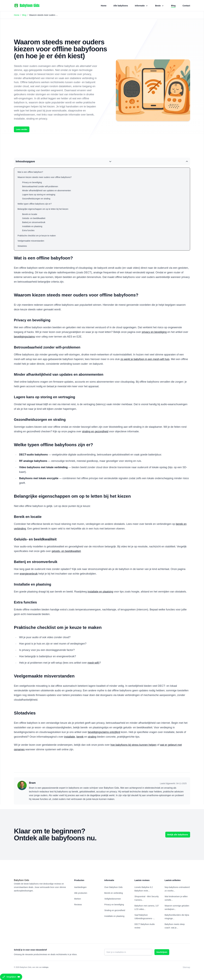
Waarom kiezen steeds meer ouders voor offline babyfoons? (45, 177)
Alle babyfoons (121, 6)
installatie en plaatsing (100, 592)
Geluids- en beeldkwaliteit (34, 218)
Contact (186, 6)
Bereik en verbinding (114, 893)
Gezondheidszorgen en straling (36, 199)
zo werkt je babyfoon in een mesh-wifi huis (145, 359)
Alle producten (81, 893)
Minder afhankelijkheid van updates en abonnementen (47, 191)
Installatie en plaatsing (32, 226)
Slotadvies (22, 246)
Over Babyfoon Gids (113, 887)
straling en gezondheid (95, 431)
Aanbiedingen (80, 887)
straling (92, 737)
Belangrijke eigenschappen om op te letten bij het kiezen (43, 209)
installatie (70, 737)
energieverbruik (29, 574)
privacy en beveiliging (154, 332)
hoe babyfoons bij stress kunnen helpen (133, 745)
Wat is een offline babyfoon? (30, 172)
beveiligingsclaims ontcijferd (104, 732)
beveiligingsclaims (24, 337)
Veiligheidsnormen (113, 899)
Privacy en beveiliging (32, 182)
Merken (78, 899)
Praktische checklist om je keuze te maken (37, 236)
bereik (80, 737)
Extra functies (28, 230)
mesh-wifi (93, 663)
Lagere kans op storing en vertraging (39, 195)
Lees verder (22, 129)
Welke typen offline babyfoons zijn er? (35, 204)
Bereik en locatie (30, 214)
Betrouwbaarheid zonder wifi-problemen (40, 186)
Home (104, 6)
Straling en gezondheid (115, 910)
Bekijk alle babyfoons (178, 835)
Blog (173, 6)
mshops (45, 967)
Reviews (78, 905)
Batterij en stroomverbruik (34, 222)
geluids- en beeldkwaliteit (66, 551)
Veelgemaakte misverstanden (31, 241)
